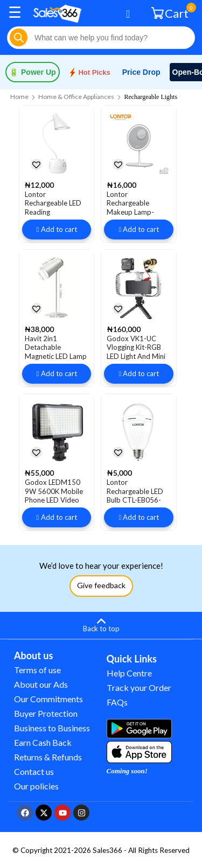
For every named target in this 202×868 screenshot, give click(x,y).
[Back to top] (101, 624)
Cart (171, 13)
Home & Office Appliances (76, 97)
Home (19, 97)
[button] (36, 164)
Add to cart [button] (59, 229)
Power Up (33, 72)
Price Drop (141, 72)
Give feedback (101, 585)
